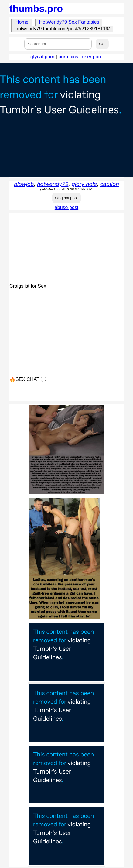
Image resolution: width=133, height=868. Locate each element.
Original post (67, 198)
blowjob (24, 184)
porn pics (68, 57)
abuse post (66, 207)
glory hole (84, 184)
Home (22, 22)
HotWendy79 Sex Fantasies (69, 22)
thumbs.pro (36, 9)
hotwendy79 (53, 184)
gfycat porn (42, 57)
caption (110, 184)
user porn (92, 57)
